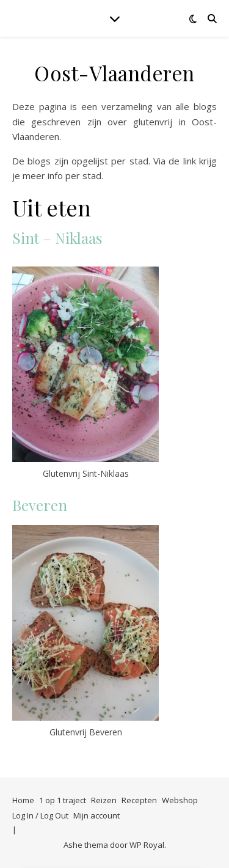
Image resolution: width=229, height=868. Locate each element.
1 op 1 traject (63, 800)
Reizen (104, 800)
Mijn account (96, 815)
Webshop (180, 800)
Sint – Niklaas (57, 238)
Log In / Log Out (40, 815)
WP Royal (147, 845)
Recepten (139, 800)
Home (23, 800)
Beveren (40, 505)
